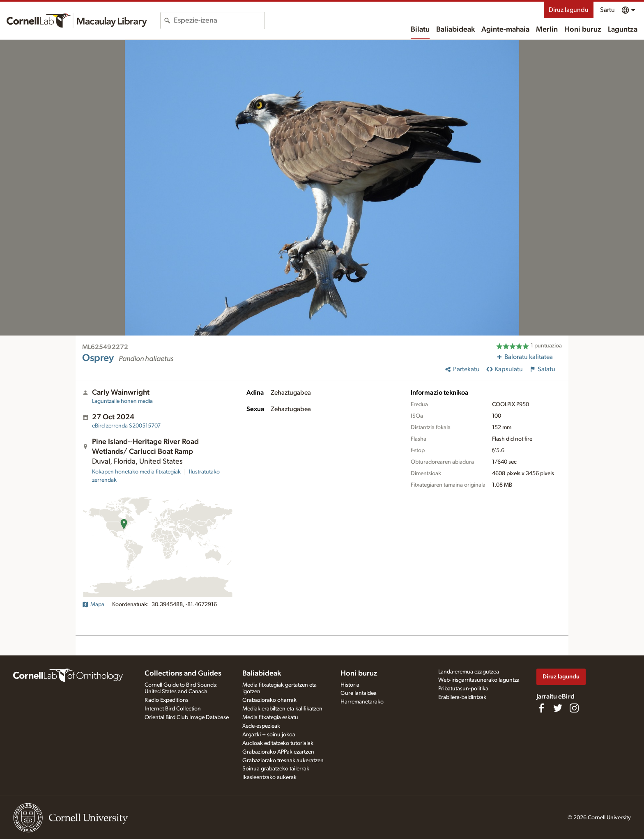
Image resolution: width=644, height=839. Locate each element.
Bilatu (420, 30)
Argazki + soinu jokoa (269, 735)
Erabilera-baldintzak (462, 697)
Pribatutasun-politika (463, 689)
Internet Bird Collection (173, 709)
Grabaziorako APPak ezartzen (278, 752)
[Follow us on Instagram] (574, 708)
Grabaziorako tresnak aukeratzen (283, 761)
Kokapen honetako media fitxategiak (136, 472)
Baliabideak (455, 30)
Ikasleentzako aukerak (269, 777)
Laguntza (623, 30)
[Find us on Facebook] (541, 708)
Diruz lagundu (569, 10)
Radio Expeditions (167, 700)
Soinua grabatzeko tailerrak (276, 769)
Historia (350, 685)
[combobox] (219, 21)
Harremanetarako (362, 702)
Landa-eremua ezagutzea (469, 672)
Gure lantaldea (359, 693)
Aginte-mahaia (505, 30)
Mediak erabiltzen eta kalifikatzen (282, 709)
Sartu (607, 10)
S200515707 (126, 426)
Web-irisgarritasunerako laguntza (479, 680)
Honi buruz (583, 30)
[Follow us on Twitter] (558, 708)
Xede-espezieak (261, 726)
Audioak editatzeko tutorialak (278, 743)
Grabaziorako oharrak (269, 700)
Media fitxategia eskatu (270, 717)
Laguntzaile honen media (122, 401)
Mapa (93, 605)
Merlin (547, 30)
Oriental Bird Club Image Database (187, 717)
